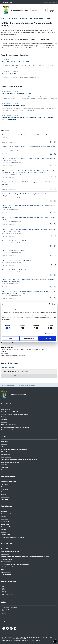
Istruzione (4, 516)
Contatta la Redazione (8, 594)
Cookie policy (9, 640)
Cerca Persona (6, 593)
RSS (3, 611)
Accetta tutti (47, 338)
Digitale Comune (5, 554)
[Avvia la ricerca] (45, 10)
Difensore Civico (5, 452)
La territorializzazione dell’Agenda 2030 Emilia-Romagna (15, 564)
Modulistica (4, 444)
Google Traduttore (7, 614)
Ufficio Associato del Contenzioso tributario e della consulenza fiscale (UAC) (20, 460)
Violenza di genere (6, 524)
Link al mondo (6, 609)
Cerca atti (4, 470)
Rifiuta (11, 338)
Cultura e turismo (5, 535)
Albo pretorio (4, 484)
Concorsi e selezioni (6, 492)
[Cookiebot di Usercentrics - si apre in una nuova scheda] (50, 304)
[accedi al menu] (52, 10)
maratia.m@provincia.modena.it (15, 356)
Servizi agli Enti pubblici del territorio (10, 462)
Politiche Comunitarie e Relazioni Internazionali (13, 537)
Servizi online (53, 2)
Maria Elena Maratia (7, 347)
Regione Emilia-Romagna (7, 2)
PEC (3, 588)
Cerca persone (5, 467)
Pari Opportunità (5, 522)
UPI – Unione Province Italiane (9, 567)
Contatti (43, 2)
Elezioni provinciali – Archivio (8, 417)
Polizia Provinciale (6, 527)
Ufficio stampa (5, 500)
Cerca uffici (4, 465)
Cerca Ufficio (5, 591)
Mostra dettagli (49, 334)
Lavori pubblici (5, 519)
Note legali (32, 640)
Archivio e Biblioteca (6, 454)
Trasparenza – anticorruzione (8, 425)
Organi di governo (6, 409)
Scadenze (4, 494)
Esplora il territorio (6, 572)
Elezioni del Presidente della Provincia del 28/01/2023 (14, 414)
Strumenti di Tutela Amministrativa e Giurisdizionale (14, 449)
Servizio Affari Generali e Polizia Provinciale (16, 372)
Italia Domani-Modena (7, 559)
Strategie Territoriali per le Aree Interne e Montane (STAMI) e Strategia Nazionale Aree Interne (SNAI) (26, 557)
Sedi (3, 586)
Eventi (3, 569)
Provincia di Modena (20, 10)
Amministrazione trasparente (8, 482)
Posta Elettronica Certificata (19, 639)
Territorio (4, 532)
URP (47, 2)
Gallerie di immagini (6, 575)
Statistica (4, 529)
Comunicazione (5, 497)
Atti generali (4, 419)
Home (3, 18)
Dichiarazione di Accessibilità (21, 640)
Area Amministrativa (8, 367)
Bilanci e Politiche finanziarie (8, 514)
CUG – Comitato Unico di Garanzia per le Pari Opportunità (15, 427)
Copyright (38, 640)
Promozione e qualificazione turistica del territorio (18, 376)
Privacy (3, 640)
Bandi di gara (4, 489)
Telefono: (4, 351)
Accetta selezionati (29, 338)
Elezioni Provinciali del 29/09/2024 (10, 412)
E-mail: (3, 356)
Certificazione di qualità (7, 430)
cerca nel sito (35, 10)
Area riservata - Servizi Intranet (10, 608)
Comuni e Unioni (5, 549)
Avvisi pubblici (5, 487)
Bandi (8, 18)
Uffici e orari (4, 422)
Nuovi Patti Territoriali (7, 562)
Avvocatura (4, 511)
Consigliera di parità (6, 457)
